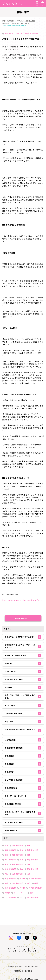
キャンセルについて (10, 966)
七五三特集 (7, 899)
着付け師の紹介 (9, 960)
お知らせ (6, 926)
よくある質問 (8, 938)
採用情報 (6, 977)
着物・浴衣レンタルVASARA (11, 23)
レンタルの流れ (9, 932)
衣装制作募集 (8, 971)
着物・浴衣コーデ (9, 910)
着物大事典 (24, 23)
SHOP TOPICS (8, 943)
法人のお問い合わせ (10, 949)
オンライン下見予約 (10, 954)
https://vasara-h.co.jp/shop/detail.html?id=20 (22, 600)
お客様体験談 (8, 921)
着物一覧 (6, 915)
